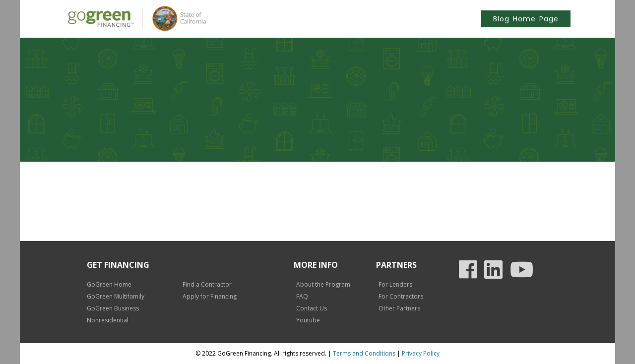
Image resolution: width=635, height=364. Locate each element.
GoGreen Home (109, 284)
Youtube (308, 320)
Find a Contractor (207, 284)
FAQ (302, 296)
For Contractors (401, 296)
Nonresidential (108, 320)
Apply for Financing (210, 296)
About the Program (323, 284)
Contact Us (312, 308)
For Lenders (395, 284)
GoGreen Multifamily (116, 296)
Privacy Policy (421, 353)
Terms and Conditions (364, 353)
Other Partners (399, 308)
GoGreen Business (113, 308)
